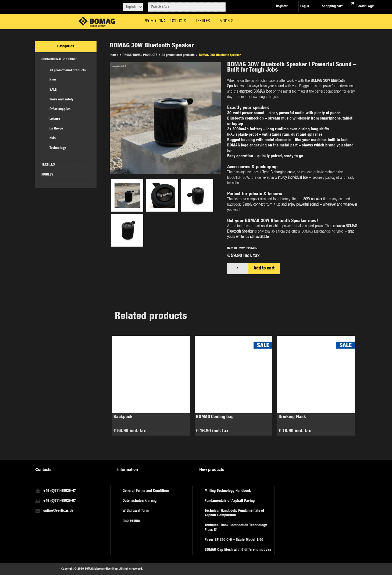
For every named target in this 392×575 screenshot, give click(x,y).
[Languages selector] (133, 7)
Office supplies (60, 109)
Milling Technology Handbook (228, 491)
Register (282, 7)
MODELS (47, 175)
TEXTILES (48, 165)
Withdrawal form (136, 511)
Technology (58, 148)
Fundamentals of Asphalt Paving (230, 501)
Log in (305, 7)
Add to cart (264, 269)
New (53, 80)
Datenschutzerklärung (140, 501)
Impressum (131, 521)
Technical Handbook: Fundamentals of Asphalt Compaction (234, 513)
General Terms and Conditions (146, 491)
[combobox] (182, 7)
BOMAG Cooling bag (215, 417)
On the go (56, 129)
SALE (53, 90)
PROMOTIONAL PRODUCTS (59, 60)
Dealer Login (366, 7)
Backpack (123, 417)
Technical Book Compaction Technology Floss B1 (236, 528)
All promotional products (68, 71)
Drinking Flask (292, 417)
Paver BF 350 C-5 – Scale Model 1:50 (234, 540)
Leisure (55, 119)
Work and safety (61, 100)
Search (220, 7)
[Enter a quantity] (238, 269)
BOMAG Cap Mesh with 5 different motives (238, 550)
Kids (53, 139)
